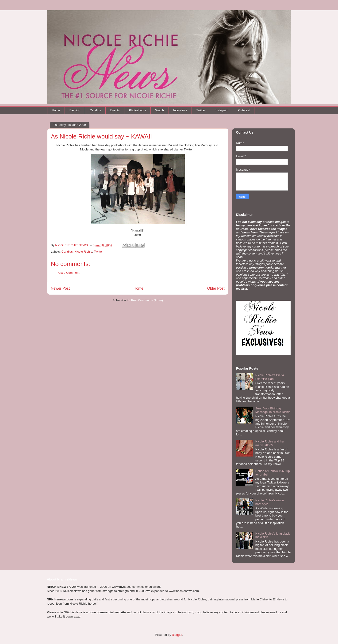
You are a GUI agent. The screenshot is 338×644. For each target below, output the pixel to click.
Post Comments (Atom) (147, 300)
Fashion (75, 110)
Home (56, 110)
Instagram (222, 110)
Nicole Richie (83, 252)
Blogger (177, 635)
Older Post (216, 288)
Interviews (180, 110)
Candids (95, 110)
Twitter (201, 110)
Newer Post (60, 288)
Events (115, 110)
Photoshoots (137, 110)
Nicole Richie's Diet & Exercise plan (270, 377)
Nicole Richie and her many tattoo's (270, 443)
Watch (160, 110)
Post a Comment (68, 273)
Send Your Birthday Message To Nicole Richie (273, 410)
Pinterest (244, 110)
